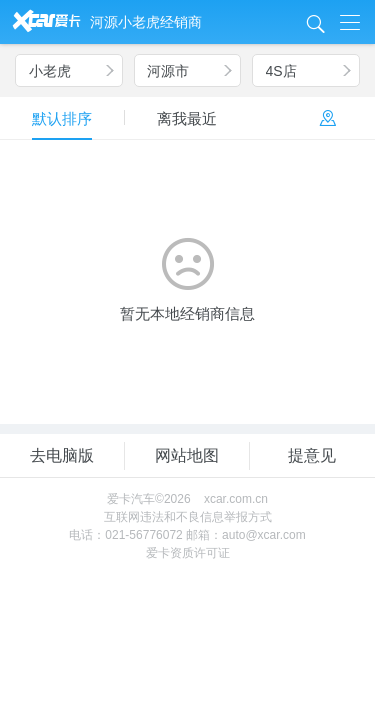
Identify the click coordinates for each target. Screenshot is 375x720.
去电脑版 (62, 455)
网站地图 (187, 455)
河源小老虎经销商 (146, 22)
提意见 (312, 455)
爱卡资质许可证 (188, 553)
